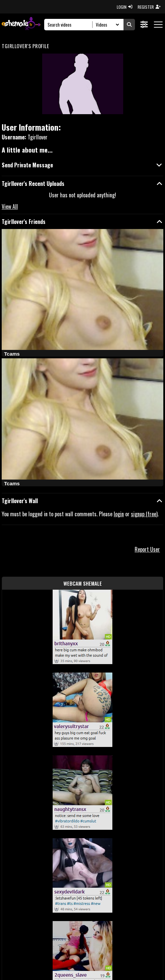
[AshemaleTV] (21, 24)
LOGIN (125, 7)
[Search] (70, 25)
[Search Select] (106, 25)
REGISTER (149, 7)
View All (10, 206)
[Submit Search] (129, 25)
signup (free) (144, 514)
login (119, 514)
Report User (147, 549)
